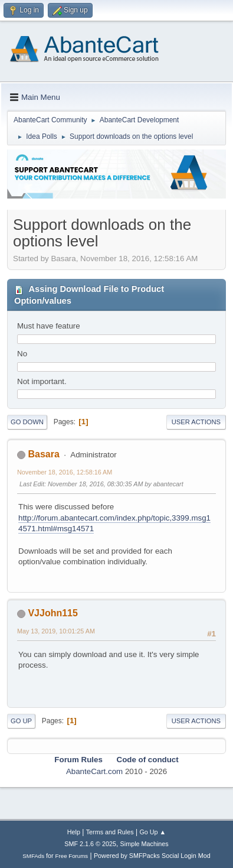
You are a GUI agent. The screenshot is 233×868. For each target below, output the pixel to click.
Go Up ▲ (152, 832)
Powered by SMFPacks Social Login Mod (152, 856)
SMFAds (33, 856)
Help (74, 832)
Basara (43, 454)
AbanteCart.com (94, 771)
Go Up (21, 721)
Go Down (27, 422)
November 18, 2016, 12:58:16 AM (65, 472)
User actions (196, 422)
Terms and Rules (110, 832)
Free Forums (72, 856)
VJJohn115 (52, 613)
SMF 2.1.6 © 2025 (90, 844)
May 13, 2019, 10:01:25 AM (56, 631)
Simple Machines (145, 844)
